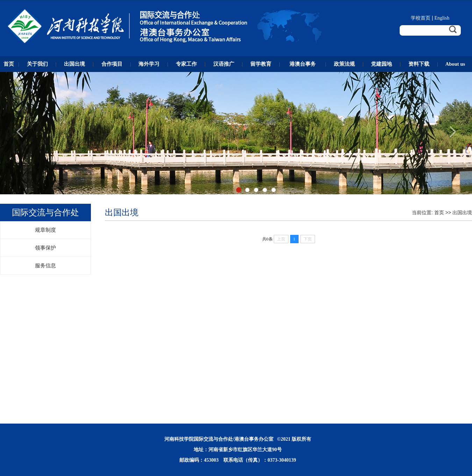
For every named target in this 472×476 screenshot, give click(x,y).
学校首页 (421, 18)
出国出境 (462, 213)
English (442, 18)
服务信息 (45, 266)
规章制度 (45, 230)
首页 (439, 213)
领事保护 (45, 248)
